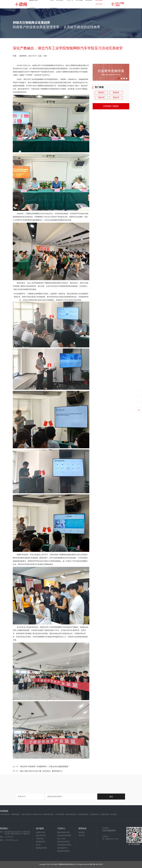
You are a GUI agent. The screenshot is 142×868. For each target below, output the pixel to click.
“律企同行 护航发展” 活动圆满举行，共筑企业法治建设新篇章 (44, 766)
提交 (111, 797)
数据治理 (101, 98)
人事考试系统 (60, 814)
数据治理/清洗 (41, 835)
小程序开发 (40, 839)
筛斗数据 (113, 814)
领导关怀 (82, 835)
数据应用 (116, 98)
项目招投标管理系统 (64, 845)
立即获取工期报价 (111, 106)
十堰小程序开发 (26, 814)
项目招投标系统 (71, 814)
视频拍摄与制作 (41, 848)
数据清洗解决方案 (63, 832)
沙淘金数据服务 (83, 814)
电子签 (38, 845)
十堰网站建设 (15, 814)
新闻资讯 (82, 832)
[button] (119, 78)
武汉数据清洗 (94, 814)
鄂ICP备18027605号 (96, 864)
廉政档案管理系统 (63, 851)
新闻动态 (83, 828)
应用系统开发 (41, 842)
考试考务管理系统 (63, 842)
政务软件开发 (37, 814)
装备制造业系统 (48, 814)
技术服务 (40, 828)
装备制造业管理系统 (64, 835)
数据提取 (116, 93)
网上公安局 (61, 839)
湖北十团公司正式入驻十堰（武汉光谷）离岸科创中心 (41, 771)
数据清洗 (101, 93)
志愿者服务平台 (63, 848)
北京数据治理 (105, 814)
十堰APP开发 (5, 814)
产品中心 (61, 828)
